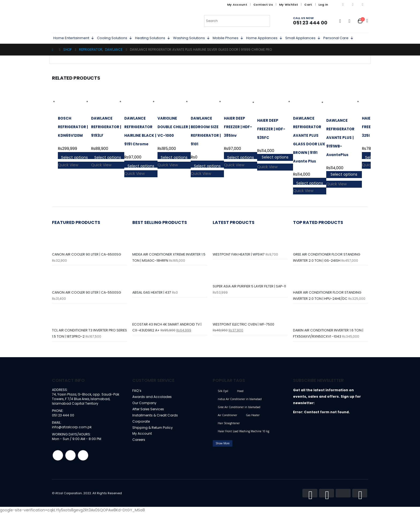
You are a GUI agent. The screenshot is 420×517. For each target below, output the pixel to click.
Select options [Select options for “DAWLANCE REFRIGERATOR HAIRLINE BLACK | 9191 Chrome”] (141, 165)
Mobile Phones (228, 38)
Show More (223, 445)
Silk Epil (223, 393)
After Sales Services (149, 412)
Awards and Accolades (152, 399)
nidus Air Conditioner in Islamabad (240, 401)
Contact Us (263, 5)
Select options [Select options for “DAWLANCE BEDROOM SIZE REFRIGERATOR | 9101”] (207, 165)
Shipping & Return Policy (153, 431)
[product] (74, 102)
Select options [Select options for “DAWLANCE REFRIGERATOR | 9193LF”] (108, 157)
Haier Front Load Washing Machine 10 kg (243, 433)
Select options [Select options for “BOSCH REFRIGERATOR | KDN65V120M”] (74, 157)
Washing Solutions (192, 38)
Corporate (142, 425)
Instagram (70, 459)
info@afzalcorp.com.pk (72, 431)
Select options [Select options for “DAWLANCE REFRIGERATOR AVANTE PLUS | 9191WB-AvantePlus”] (344, 174)
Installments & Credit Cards (156, 418)
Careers (140, 444)
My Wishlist (289, 5)
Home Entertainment (74, 38)
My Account (237, 5)
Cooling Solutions (115, 38)
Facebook (58, 459)
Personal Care (338, 38)
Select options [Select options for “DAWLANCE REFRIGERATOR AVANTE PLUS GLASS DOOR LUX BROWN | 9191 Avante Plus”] (310, 183)
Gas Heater (253, 417)
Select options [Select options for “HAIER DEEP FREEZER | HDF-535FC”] (275, 157)
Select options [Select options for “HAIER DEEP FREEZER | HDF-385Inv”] (241, 157)
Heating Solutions (153, 38)
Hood (240, 393)
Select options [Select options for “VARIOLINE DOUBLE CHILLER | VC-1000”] (174, 157)
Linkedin (83, 459)
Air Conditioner (227, 417)
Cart (308, 5)
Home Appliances (264, 38)
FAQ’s (137, 393)
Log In (323, 5)
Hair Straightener (229, 425)
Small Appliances (303, 38)
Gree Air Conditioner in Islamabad (239, 409)
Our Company (145, 406)
